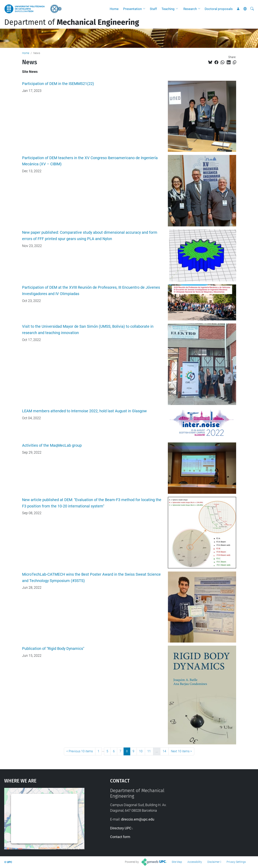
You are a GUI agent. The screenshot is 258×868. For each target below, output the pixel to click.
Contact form (120, 837)
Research (190, 9)
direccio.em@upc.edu (138, 819)
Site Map (177, 862)
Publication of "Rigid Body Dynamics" (53, 649)
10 (141, 751)
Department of (72, 22)
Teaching (168, 9)
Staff (153, 9)
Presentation (132, 9)
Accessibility (195, 862)
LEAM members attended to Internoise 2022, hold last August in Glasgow (84, 411)
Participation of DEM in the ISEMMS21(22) (58, 84)
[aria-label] (252, 9)
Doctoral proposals (219, 9)
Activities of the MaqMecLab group (52, 445)
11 (149, 751)
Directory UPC (121, 828)
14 (164, 751)
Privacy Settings (236, 862)
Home (114, 9)
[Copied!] (235, 62)
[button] (145, 9)
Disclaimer (213, 862)
